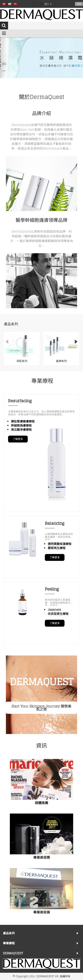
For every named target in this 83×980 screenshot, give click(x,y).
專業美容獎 (42, 857)
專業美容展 (42, 912)
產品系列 (11, 324)
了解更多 (18, 439)
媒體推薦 (41, 803)
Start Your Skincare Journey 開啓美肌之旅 (41, 708)
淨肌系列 (22, 361)
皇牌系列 (61, 361)
